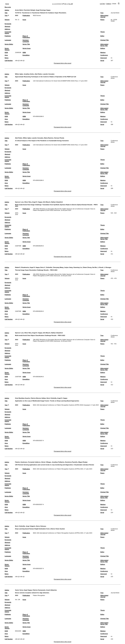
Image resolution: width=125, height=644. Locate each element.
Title (6, 13)
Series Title (26, 44)
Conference (104, 55)
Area (6, 55)
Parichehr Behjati (29, 10)
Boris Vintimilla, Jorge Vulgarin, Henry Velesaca (31, 526)
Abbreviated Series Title (104, 45)
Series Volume (7, 49)
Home (7, 4)
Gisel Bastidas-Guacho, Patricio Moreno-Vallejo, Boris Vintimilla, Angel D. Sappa (41, 398)
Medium (103, 52)
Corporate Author (8, 33)
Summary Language (26, 41)
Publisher (8, 36)
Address (7, 29)
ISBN (24, 52)
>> (67, 4)
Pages (102, 20)
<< (53, 4)
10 (65, 4)
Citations (109, 4)
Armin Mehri (19, 10)
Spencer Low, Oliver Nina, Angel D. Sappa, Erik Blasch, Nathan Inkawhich (39, 202)
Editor (102, 36)
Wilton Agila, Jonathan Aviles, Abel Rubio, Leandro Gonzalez (35, 74)
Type (102, 13)
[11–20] (70, 4)
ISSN (6, 52)
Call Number (9, 61)
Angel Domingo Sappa (43, 10)
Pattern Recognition (39, 595)
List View (102, 4)
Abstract (7, 26)
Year (6, 15)
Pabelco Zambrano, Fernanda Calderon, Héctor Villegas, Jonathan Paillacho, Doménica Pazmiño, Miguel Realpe (51, 462)
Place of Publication (26, 37)
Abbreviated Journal (104, 16)
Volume (7, 20)
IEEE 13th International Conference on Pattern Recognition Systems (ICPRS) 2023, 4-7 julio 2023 (63, 469)
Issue (24, 20)
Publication (26, 15)
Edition (103, 48)
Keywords (8, 24)
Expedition (26, 55)
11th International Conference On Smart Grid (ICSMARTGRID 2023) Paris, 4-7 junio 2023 (60, 81)
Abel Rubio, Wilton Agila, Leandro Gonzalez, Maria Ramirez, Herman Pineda (40, 138)
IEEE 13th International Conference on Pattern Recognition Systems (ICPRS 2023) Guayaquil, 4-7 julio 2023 (66, 405)
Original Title (104, 40)
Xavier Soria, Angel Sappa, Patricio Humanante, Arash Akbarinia (36, 590)
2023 (17, 15)
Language (8, 40)
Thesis (102, 32)
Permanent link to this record (62, 63)
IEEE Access (37, 15)
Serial (102, 61)
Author (7, 10)
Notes (7, 58)
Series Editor (9, 44)
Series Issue (27, 48)
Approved (104, 58)
